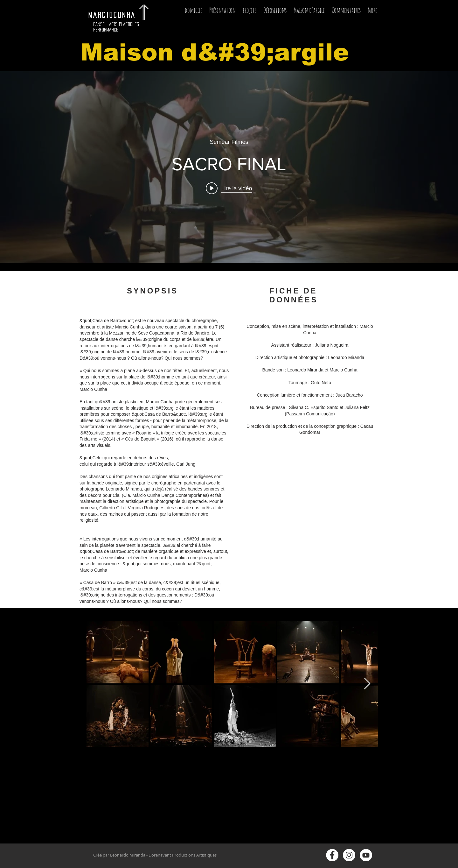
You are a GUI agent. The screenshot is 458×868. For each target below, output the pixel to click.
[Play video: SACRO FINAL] (229, 188)
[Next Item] (367, 684)
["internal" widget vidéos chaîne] (229, 167)
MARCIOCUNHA (115, 15)
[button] (250, 12)
